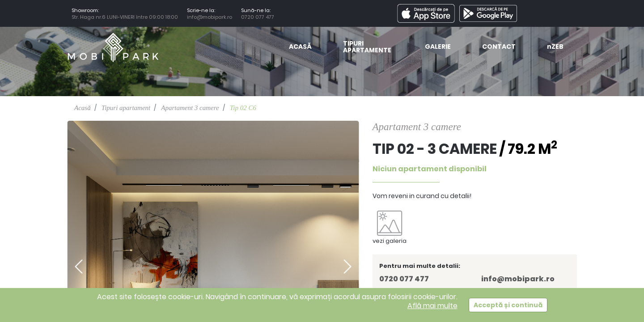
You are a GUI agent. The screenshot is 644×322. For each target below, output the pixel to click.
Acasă (300, 47)
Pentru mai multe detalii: (420, 266)
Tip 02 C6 (243, 108)
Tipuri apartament (126, 108)
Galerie (438, 47)
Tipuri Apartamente (367, 47)
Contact (499, 47)
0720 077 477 (259, 17)
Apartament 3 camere (190, 108)
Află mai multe (432, 306)
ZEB (555, 47)
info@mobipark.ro (210, 17)
